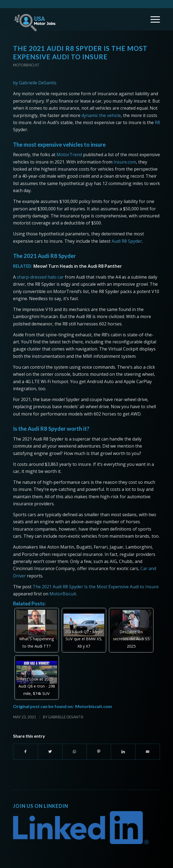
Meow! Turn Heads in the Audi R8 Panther (78, 266)
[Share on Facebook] (26, 752)
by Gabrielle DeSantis (35, 83)
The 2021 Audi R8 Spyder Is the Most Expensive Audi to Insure (96, 587)
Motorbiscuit (26, 65)
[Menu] (152, 19)
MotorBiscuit (63, 594)
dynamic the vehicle (101, 115)
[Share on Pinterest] (99, 752)
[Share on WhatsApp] (75, 752)
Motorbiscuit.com (94, 706)
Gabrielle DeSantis (66, 717)
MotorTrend (69, 155)
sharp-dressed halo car (40, 277)
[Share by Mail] (148, 752)
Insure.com (125, 162)
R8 (157, 122)
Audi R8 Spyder (127, 241)
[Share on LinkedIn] (123, 752)
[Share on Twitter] (50, 752)
